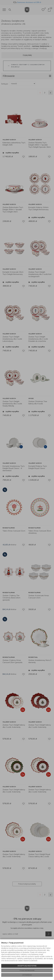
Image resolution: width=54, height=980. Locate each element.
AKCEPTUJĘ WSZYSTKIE (27, 966)
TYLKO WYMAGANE (27, 970)
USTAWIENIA (27, 975)
